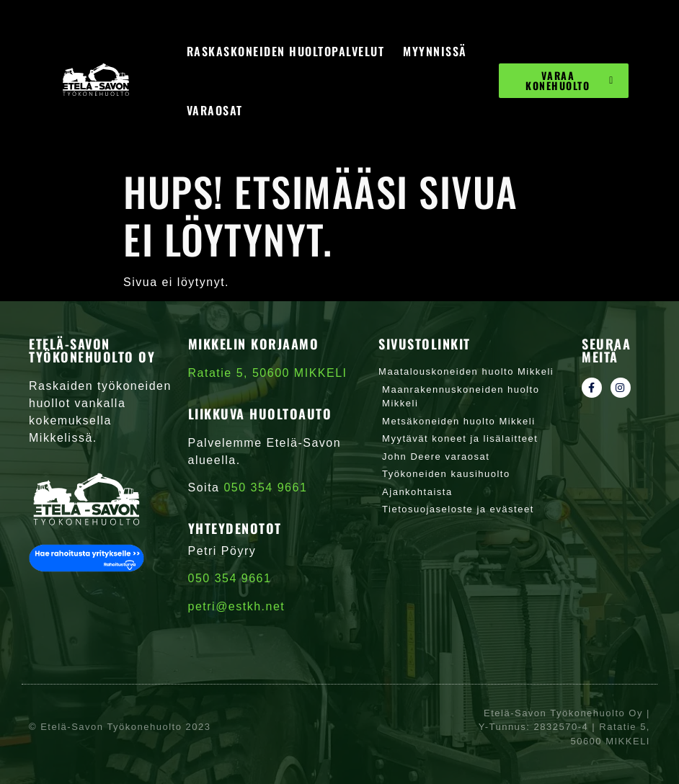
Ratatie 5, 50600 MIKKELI (268, 373)
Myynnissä (435, 51)
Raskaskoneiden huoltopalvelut (286, 51)
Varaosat (215, 110)
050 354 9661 (230, 578)
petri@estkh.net (237, 606)
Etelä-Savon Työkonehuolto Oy (92, 350)
